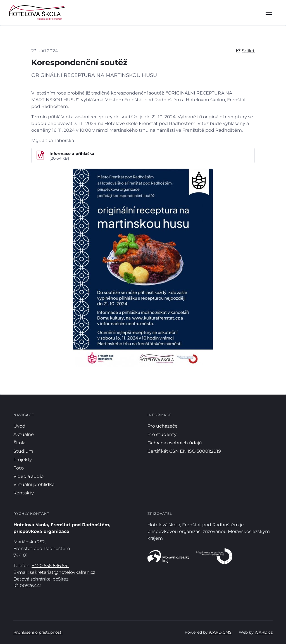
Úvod (19, 426)
